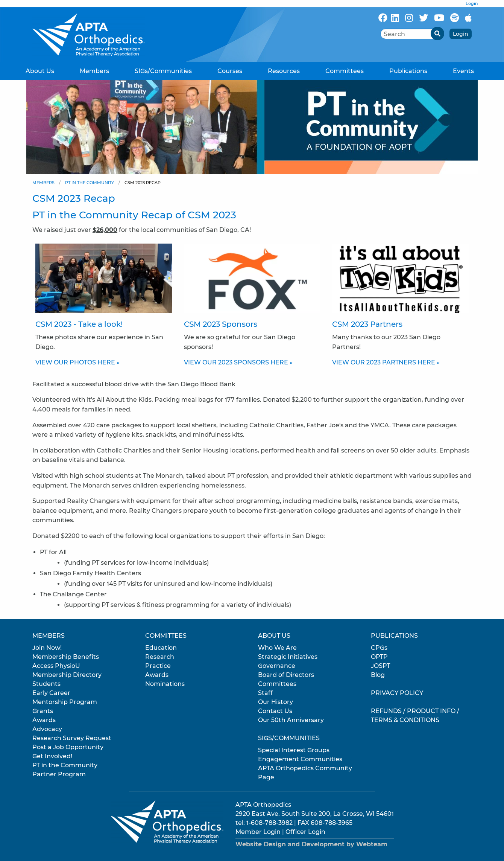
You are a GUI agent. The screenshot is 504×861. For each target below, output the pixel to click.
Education (161, 648)
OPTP (379, 657)
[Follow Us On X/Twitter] (424, 18)
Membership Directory (67, 675)
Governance (277, 666)
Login (472, 3)
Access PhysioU (56, 666)
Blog (378, 675)
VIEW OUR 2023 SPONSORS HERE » (238, 362)
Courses (230, 71)
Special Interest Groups (294, 750)
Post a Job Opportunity (68, 747)
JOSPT (380, 666)
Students (46, 684)
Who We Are (277, 648)
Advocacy (47, 729)
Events (463, 71)
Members (94, 71)
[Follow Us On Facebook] (383, 18)
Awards (44, 720)
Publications (408, 71)
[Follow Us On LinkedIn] (395, 18)
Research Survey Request (72, 738)
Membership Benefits (66, 657)
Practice (158, 666)
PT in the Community (90, 183)
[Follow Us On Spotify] (455, 18)
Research (160, 657)
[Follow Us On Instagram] (409, 18)
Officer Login (305, 832)
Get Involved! (52, 756)
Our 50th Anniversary (291, 720)
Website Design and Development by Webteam (311, 844)
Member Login (258, 832)
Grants (43, 711)
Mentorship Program (65, 702)
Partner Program (59, 774)
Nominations (165, 684)
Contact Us (275, 711)
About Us (40, 71)
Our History (276, 702)
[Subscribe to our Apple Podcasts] (468, 18)
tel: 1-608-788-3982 (264, 823)
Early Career (51, 693)
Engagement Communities (300, 759)
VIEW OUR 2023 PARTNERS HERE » (386, 362)
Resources (284, 71)
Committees (345, 71)
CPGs (379, 648)
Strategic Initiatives (288, 657)
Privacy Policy (397, 693)
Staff (265, 693)
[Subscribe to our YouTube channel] (439, 18)
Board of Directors (286, 675)
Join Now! (47, 648)
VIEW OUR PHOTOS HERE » (77, 362)
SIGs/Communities (163, 71)
